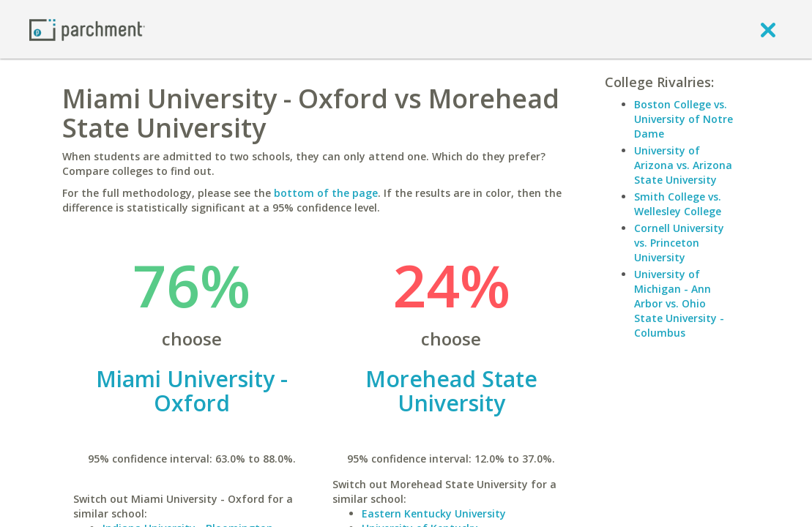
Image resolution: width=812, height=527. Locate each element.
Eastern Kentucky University (434, 513)
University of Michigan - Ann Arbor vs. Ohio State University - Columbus (679, 303)
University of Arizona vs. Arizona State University (683, 165)
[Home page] (87, 29)
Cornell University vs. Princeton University (679, 243)
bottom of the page (326, 193)
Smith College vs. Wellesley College (678, 204)
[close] (768, 29)
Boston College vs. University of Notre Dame (684, 119)
